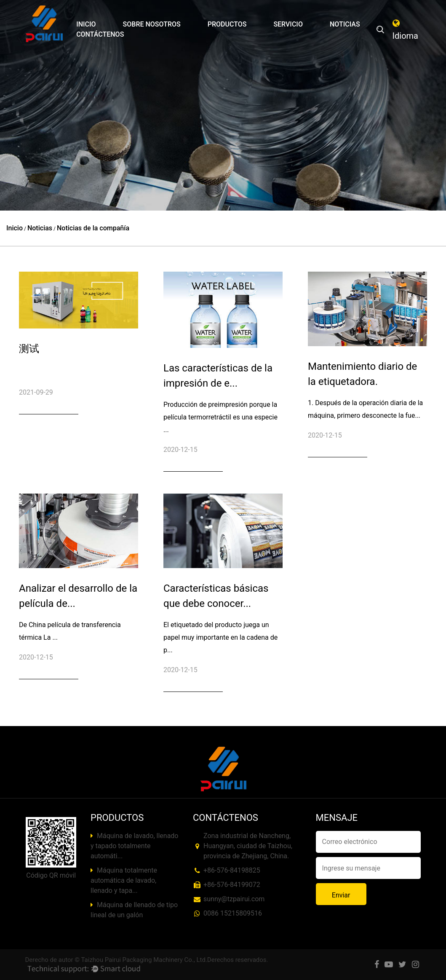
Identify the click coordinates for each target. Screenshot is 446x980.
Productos (227, 24)
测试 (29, 349)
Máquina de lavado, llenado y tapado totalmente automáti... (134, 846)
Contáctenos (100, 34)
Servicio (288, 24)
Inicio (86, 24)
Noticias (345, 24)
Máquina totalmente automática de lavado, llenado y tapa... (124, 880)
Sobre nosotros (152, 24)
